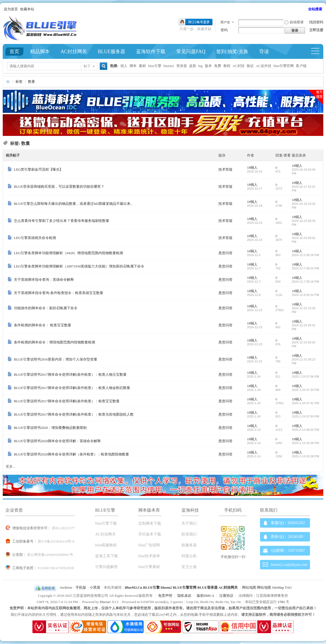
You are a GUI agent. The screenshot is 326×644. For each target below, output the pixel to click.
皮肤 (193, 66)
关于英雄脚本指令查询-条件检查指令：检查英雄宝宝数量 (59, 293)
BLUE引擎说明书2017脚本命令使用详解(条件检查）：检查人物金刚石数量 (72, 388)
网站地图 (249, 587)
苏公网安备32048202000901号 (50, 555)
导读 (264, 52)
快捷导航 (317, 52)
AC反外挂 (264, 66)
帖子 (87, 66)
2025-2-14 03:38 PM (305, 456)
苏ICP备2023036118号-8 (56, 541)
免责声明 (165, 596)
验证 (250, 66)
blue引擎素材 (149, 567)
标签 (19, 82)
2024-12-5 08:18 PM (305, 255)
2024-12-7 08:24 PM (305, 268)
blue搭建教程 (106, 545)
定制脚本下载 (150, 523)
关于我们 (189, 523)
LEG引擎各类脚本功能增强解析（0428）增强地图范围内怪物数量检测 (68, 253)
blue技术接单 (149, 556)
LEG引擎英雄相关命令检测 (35, 238)
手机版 (81, 587)
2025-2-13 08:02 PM (305, 430)
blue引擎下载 (106, 523)
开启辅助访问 (306, 9)
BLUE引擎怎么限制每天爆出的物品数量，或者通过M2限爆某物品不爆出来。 (74, 204)
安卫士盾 (189, 567)
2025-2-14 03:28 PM (305, 443)
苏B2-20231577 (63, 528)
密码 (224, 30)
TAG (288, 587)
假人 (124, 66)
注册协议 (226, 596)
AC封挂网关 (74, 52)
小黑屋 (95, 587)
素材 (142, 66)
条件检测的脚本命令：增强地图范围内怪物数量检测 (54, 342)
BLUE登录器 (207, 587)
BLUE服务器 (112, 52)
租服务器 (189, 545)
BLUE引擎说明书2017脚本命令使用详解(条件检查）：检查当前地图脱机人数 (74, 414)
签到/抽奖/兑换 (232, 52)
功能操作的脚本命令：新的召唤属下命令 (46, 308)
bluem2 (169, 66)
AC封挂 (239, 66)
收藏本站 (27, 9)
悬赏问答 (225, 253)
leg (200, 66)
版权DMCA (205, 596)
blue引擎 (155, 66)
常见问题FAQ (191, 52)
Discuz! (105, 602)
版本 (208, 66)
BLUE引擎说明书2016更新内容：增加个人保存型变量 (56, 359)
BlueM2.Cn (134, 587)
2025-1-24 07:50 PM (305, 416)
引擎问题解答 (106, 567)
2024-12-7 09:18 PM (305, 282)
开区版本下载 (150, 534)
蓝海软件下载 (151, 52)
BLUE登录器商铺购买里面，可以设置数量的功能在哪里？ (59, 186)
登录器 (182, 66)
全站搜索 (315, 9)
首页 (14, 52)
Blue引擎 (8, 82)
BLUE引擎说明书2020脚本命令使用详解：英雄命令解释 (57, 441)
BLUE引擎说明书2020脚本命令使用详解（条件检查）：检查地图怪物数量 (71, 454)
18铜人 (252, 168)
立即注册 (316, 30)
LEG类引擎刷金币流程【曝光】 (38, 169)
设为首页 (11, 9)
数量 (32, 82)
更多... (11, 466)
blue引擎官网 (284, 66)
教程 (227, 66)
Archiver (66, 587)
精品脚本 (40, 52)
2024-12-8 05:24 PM (305, 295)
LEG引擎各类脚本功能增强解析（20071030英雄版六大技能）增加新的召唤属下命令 (79, 266)
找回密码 (316, 22)
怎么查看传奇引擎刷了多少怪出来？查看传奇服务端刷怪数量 (62, 221)
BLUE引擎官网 (185, 587)
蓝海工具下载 (106, 556)
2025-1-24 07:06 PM (305, 377)
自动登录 (294, 22)
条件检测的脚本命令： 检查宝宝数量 (43, 325)
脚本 (133, 66)
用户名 (225, 22)
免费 (218, 66)
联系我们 (189, 534)
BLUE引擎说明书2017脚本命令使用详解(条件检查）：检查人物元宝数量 (70, 374)
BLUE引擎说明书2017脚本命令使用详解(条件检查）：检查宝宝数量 (67, 401)
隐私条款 (184, 596)
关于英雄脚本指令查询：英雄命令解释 (44, 280)
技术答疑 (225, 169)
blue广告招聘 (149, 545)
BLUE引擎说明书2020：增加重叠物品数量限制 (50, 428)
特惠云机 (189, 556)
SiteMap (278, 587)
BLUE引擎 (151, 587)
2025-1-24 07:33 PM (305, 390)
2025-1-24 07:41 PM (305, 403)
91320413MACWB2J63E (56, 568)
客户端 (301, 66)
